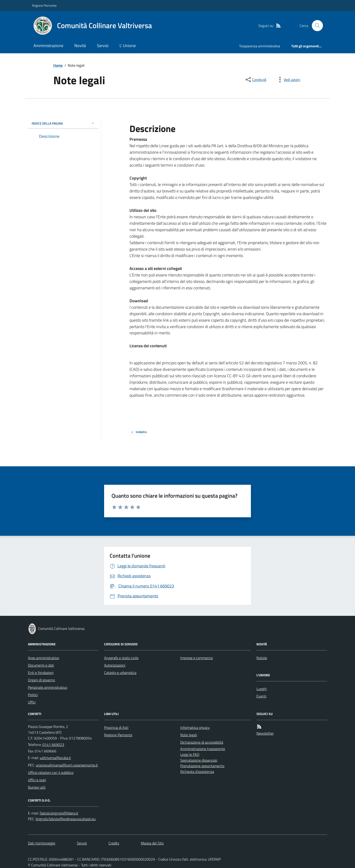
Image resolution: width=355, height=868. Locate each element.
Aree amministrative (44, 658)
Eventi (261, 696)
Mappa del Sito (152, 843)
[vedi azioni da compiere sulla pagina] (288, 80)
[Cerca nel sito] (316, 26)
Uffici (32, 702)
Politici (33, 695)
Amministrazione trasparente (203, 749)
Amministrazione (48, 46)
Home (58, 65)
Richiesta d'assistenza (197, 772)
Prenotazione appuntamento (202, 766)
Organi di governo (41, 680)
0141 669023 (53, 745)
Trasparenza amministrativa (260, 46)
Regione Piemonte (44, 5)
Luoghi (262, 689)
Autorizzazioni (115, 665)
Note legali (189, 735)
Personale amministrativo (48, 687)
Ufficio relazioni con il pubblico (51, 772)
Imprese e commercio (197, 658)
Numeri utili (37, 787)
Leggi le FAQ (190, 754)
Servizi (103, 46)
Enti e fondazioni (41, 673)
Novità (80, 46)
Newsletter (265, 733)
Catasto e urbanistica (120, 673)
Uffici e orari (37, 780)
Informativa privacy (195, 727)
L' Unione (128, 46)
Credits (114, 843)
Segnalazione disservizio (199, 760)
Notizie (262, 658)
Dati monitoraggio (42, 843)
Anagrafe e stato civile (121, 658)
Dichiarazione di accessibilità (202, 742)
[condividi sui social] (256, 80)
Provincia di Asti (116, 727)
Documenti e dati (41, 665)
